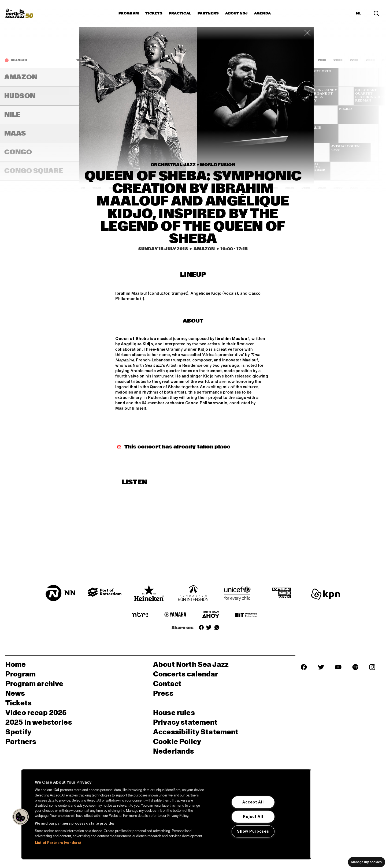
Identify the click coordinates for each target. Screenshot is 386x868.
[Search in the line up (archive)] (376, 13)
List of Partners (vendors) (58, 843)
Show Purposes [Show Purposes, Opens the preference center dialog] (253, 831)
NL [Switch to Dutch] (359, 13)
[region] (166, 814)
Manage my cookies (367, 862)
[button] (21, 817)
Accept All (253, 802)
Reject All (253, 817)
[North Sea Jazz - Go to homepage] (19, 13)
